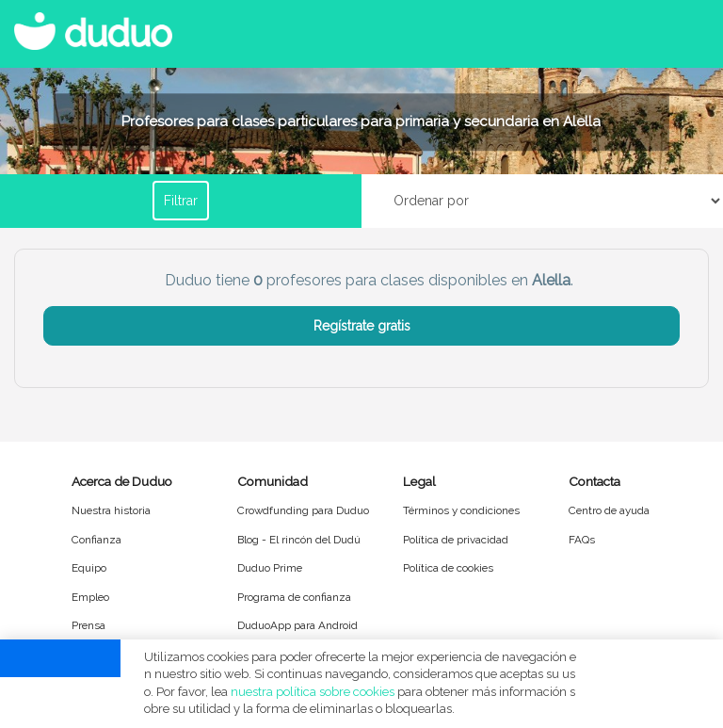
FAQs (582, 540)
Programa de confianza (294, 597)
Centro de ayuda (609, 510)
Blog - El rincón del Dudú (299, 540)
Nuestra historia (111, 510)
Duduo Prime (270, 568)
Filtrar (181, 201)
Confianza (96, 540)
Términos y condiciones (461, 510)
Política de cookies (448, 568)
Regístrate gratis (362, 326)
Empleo (90, 597)
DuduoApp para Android (297, 625)
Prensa (88, 625)
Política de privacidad (456, 540)
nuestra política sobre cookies (313, 692)
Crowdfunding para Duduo (303, 510)
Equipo (89, 568)
